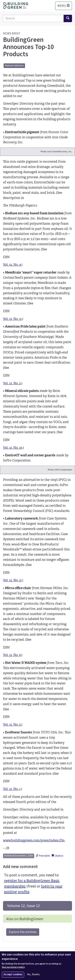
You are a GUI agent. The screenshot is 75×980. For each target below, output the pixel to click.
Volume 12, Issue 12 (23, 906)
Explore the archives (23, 932)
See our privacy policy (13, 967)
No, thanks (33, 975)
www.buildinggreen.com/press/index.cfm (34, 840)
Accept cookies (13, 974)
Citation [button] (57, 856)
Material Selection (14, 66)
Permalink (43, 856)
